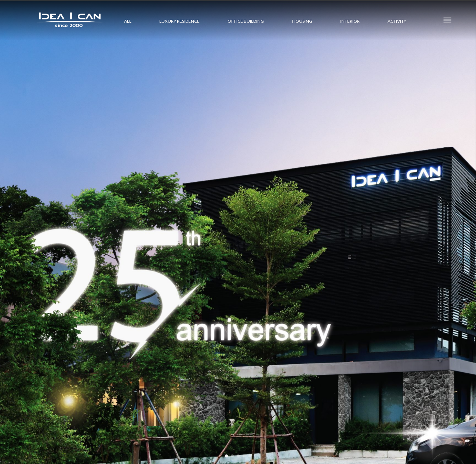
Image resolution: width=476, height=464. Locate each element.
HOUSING (302, 21)
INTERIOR (350, 21)
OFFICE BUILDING (246, 21)
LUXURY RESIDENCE (179, 21)
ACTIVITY (397, 21)
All (128, 21)
